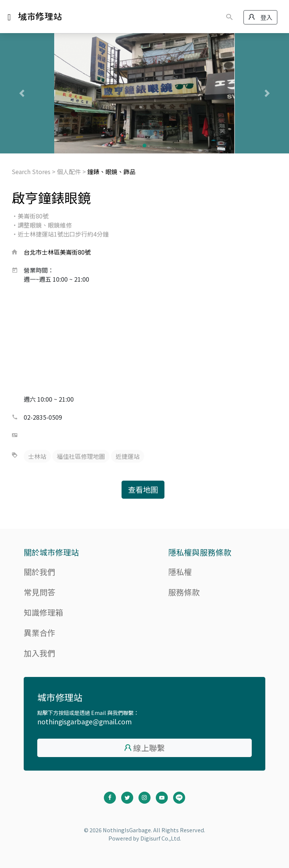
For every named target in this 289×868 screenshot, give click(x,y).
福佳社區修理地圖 (81, 456)
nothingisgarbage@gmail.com (84, 722)
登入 (260, 17)
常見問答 (40, 592)
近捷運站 (128, 456)
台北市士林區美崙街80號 (57, 252)
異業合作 (40, 633)
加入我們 (40, 653)
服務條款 (184, 592)
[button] (22, 93)
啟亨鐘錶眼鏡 (51, 197)
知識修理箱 (43, 612)
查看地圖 (143, 489)
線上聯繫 (149, 748)
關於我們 (40, 572)
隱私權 (180, 572)
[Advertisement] (144, 340)
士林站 (37, 456)
